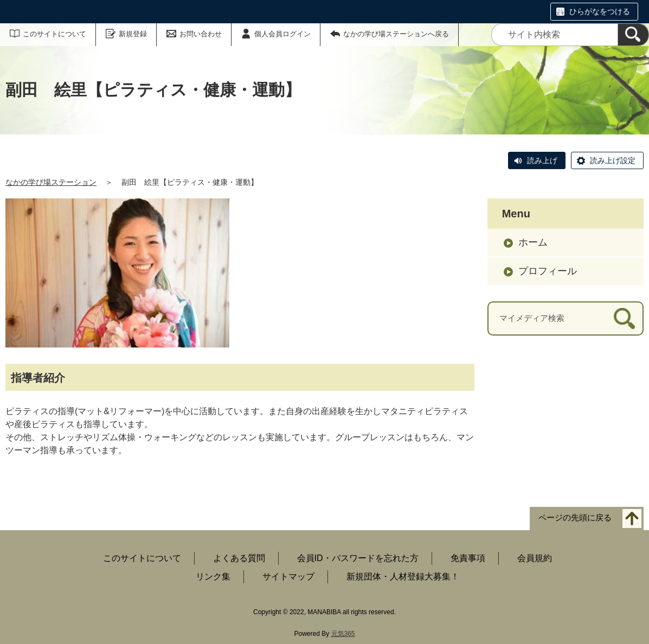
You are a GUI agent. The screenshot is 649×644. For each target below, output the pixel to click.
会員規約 (535, 558)
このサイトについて (54, 34)
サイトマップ (288, 577)
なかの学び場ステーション (51, 182)
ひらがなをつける (600, 11)
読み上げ (542, 160)
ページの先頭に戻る (575, 517)
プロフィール (548, 271)
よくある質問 (239, 558)
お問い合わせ (201, 34)
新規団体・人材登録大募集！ (403, 577)
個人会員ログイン (282, 34)
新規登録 (133, 34)
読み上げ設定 (613, 160)
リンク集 (213, 577)
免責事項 (468, 558)
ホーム (533, 242)
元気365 (343, 634)
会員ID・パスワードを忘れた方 (358, 558)
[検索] (633, 35)
